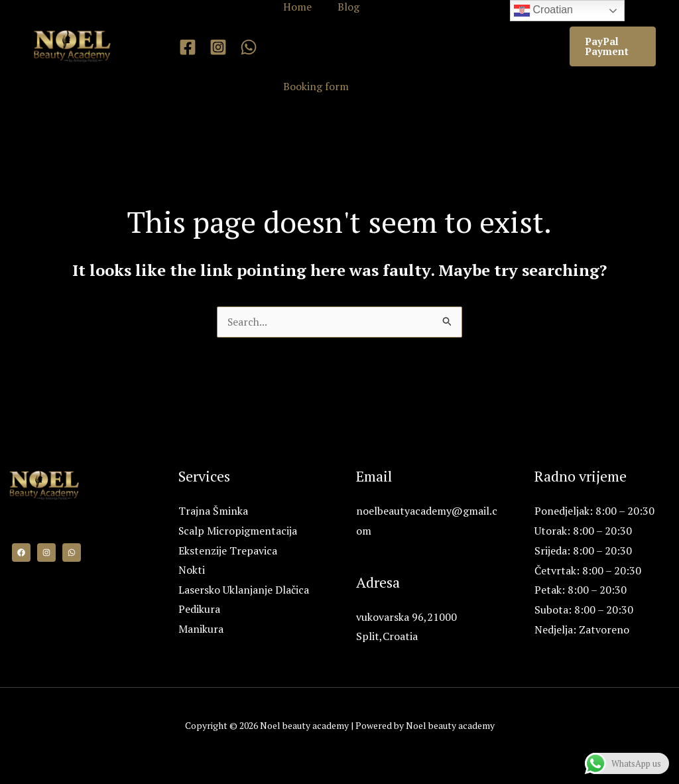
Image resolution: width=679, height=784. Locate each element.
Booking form (314, 86)
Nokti (192, 571)
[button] (611, 46)
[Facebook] (188, 47)
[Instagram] (218, 47)
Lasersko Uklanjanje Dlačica (244, 590)
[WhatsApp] (249, 47)
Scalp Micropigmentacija (238, 531)
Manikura (201, 630)
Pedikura (199, 610)
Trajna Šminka (213, 511)
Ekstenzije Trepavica (228, 551)
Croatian (543, 11)
